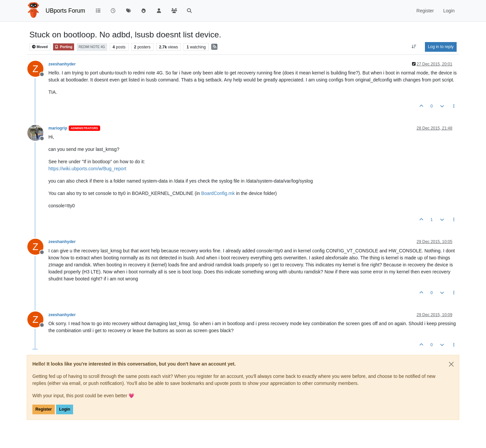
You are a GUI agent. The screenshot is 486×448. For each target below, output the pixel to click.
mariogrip (58, 128)
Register (44, 409)
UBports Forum (66, 11)
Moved (40, 47)
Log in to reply (441, 47)
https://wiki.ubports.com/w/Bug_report (87, 169)
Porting (64, 47)
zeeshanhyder (62, 64)
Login (65, 409)
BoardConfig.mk (218, 193)
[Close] (451, 364)
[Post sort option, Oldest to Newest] (414, 47)
